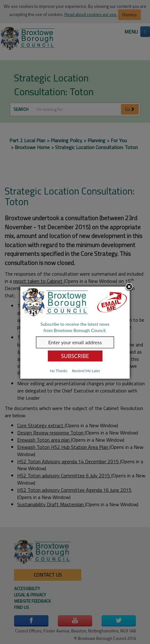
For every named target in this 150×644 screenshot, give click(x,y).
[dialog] (75, 333)
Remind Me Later (86, 371)
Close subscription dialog (129, 287)
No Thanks (58, 371)
